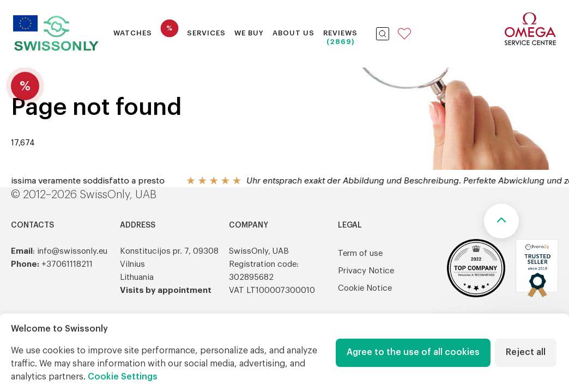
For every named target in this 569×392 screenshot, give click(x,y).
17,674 (23, 143)
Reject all (526, 352)
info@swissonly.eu (72, 251)
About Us (293, 33)
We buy (249, 33)
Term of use (360, 253)
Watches (133, 33)
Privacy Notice (366, 271)
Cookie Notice (365, 288)
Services (206, 33)
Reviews (340, 33)
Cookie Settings (123, 377)
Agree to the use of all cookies (413, 352)
